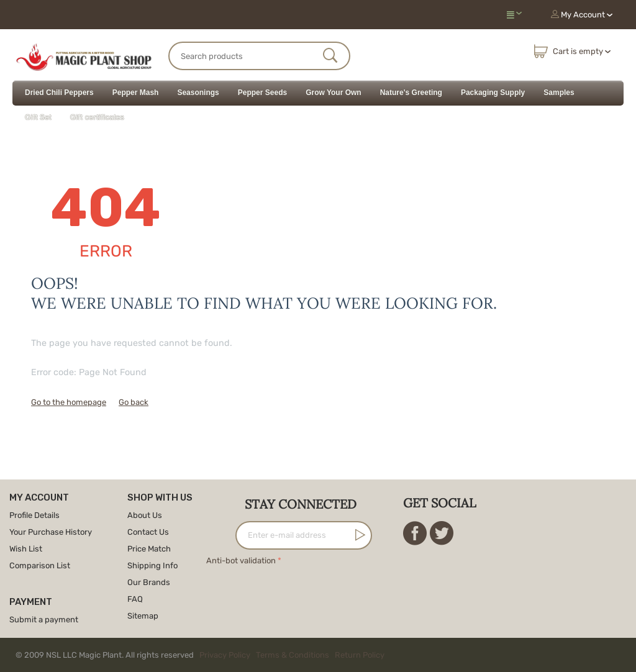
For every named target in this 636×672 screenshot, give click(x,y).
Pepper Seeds (262, 93)
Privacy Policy (225, 655)
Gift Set (38, 117)
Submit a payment (44, 620)
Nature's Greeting (411, 93)
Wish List (26, 549)
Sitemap (143, 616)
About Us (145, 515)
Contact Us (148, 532)
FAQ (135, 599)
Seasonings (198, 93)
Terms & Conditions (293, 655)
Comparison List (40, 565)
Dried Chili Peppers (59, 93)
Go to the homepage (69, 402)
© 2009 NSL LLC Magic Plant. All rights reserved (203, 655)
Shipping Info (152, 565)
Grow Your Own (334, 93)
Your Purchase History (51, 532)
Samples (559, 93)
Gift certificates (97, 117)
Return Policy (360, 655)
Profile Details (34, 515)
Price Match (149, 549)
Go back (134, 402)
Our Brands (149, 582)
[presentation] (301, 593)
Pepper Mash (136, 93)
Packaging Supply (493, 93)
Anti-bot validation (241, 561)
